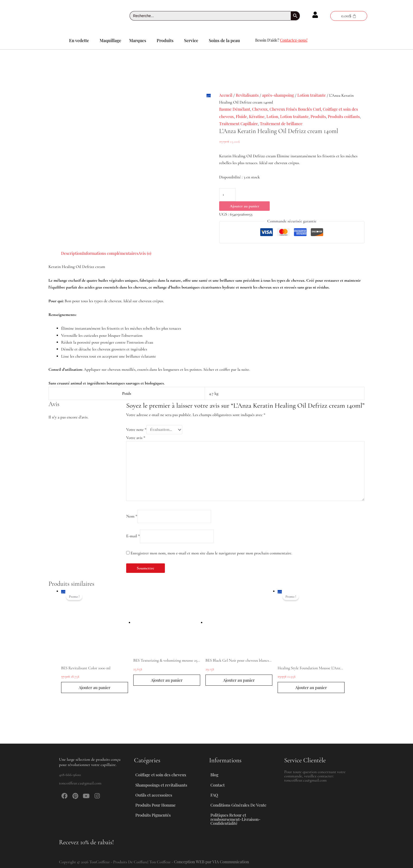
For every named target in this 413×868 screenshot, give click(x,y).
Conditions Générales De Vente (240, 801)
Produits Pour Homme (159, 802)
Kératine (258, 116)
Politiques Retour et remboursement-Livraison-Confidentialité (237, 818)
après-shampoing (281, 95)
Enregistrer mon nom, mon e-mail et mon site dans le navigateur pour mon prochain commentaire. (211, 558)
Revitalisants (248, 95)
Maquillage (110, 40)
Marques (138, 40)
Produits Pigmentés (154, 814)
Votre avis (136, 438)
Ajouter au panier (244, 207)
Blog (215, 765)
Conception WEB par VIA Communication (213, 862)
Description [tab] (72, 253)
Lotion (275, 116)
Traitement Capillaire (258, 123)
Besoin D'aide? (281, 40)
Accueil (226, 95)
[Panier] (349, 16)
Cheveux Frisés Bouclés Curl (299, 109)
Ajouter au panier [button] (95, 692)
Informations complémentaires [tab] (113, 253)
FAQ (214, 789)
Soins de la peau (224, 40)
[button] (80, 41)
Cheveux (262, 109)
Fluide (242, 116)
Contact (218, 777)
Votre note (136, 430)
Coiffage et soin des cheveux (165, 765)
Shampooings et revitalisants (165, 777)
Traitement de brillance (302, 123)
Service (191, 40)
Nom (132, 520)
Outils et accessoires (158, 789)
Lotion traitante (315, 95)
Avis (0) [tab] (149, 253)
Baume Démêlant (235, 109)
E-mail (133, 540)
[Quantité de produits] (228, 195)
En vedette (79, 40)
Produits (165, 40)
